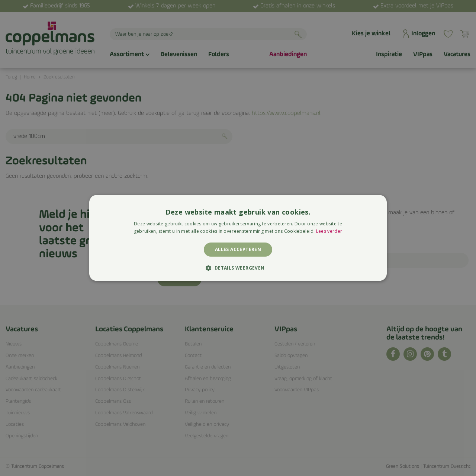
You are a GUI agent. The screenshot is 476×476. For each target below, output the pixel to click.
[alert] (238, 238)
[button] (238, 268)
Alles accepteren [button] (238, 249)
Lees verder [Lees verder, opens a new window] (329, 231)
